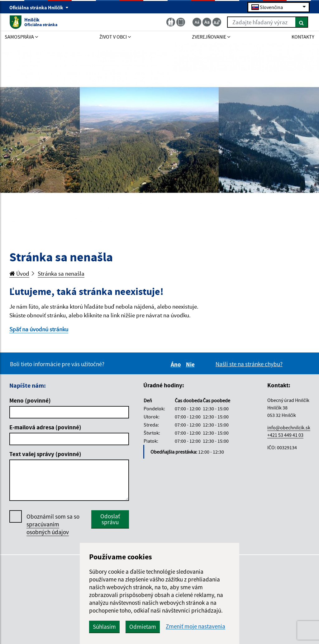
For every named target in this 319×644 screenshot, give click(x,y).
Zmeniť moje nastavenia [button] (195, 626)
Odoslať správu (110, 519)
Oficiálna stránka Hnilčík (39, 7)
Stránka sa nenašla (61, 273)
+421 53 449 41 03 (285, 435)
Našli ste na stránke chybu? (249, 364)
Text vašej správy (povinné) (45, 454)
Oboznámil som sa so (53, 524)
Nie (191, 364)
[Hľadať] (302, 22)
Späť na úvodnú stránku (39, 329)
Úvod (19, 273)
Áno (177, 364)
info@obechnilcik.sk (289, 427)
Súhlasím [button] (104, 627)
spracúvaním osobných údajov (48, 528)
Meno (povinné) (30, 400)
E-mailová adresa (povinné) (45, 427)
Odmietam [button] (143, 627)
